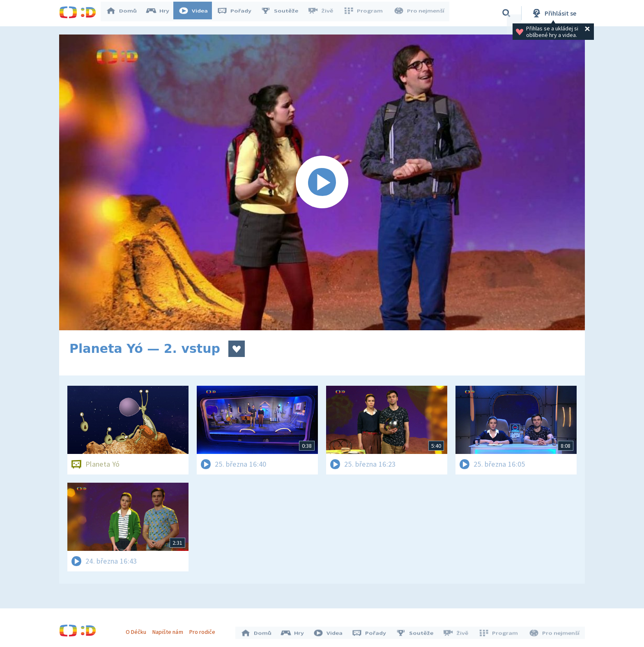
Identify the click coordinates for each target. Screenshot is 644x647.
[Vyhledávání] (506, 13)
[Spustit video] (322, 182)
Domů (125, 13)
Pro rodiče (204, 630)
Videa (197, 13)
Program (366, 13)
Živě (324, 13)
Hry (162, 13)
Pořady (238, 13)
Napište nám (170, 630)
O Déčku (138, 630)
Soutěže (283, 13)
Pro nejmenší (420, 13)
